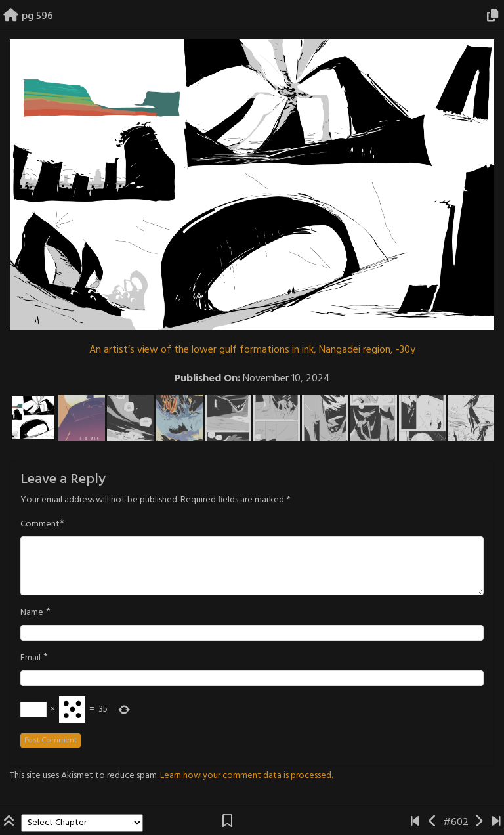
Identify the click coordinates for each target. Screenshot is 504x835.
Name (32, 613)
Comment (40, 525)
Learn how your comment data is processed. (246, 776)
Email (31, 658)
